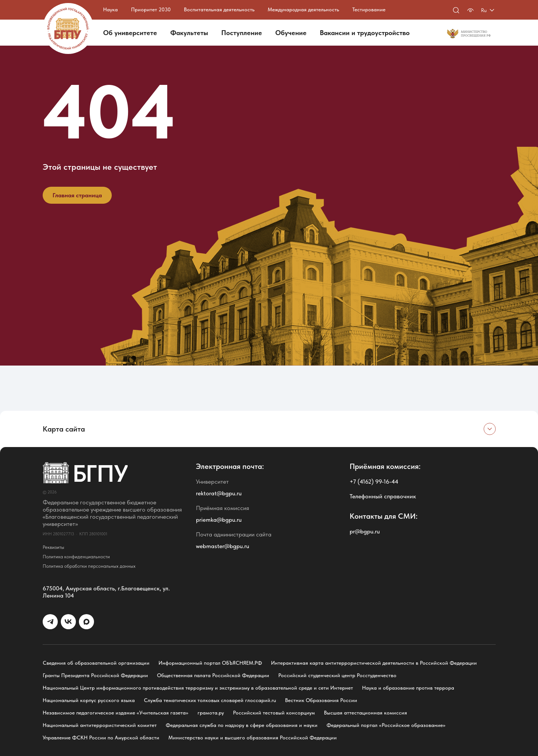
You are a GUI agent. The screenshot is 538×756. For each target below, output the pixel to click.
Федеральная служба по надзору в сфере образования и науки (242, 725)
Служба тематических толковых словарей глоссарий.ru (210, 700)
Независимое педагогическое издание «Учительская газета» (116, 713)
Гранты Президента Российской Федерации (95, 675)
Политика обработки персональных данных (89, 566)
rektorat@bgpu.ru (219, 493)
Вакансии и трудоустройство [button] (365, 33)
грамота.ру (211, 713)
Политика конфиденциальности (76, 557)
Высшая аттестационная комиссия (365, 713)
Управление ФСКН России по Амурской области (101, 738)
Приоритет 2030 (151, 9)
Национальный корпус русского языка (89, 700)
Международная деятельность (303, 9)
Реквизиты (53, 547)
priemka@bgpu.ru (219, 520)
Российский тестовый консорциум (274, 713)
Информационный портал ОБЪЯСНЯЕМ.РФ (210, 663)
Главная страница (77, 195)
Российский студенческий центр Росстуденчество (337, 675)
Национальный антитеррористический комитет (100, 725)
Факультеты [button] (189, 33)
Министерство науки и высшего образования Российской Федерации (253, 738)
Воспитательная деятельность (219, 9)
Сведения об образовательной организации (96, 663)
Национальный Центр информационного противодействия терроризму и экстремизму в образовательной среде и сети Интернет (198, 688)
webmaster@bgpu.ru (223, 546)
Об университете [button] (130, 33)
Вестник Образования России (321, 700)
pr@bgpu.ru (365, 531)
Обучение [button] (291, 33)
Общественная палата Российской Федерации (213, 675)
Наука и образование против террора (408, 688)
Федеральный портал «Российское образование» (386, 725)
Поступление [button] (242, 33)
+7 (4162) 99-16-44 (374, 482)
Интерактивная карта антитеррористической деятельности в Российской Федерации (374, 663)
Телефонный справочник (383, 496)
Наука (110, 9)
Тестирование (369, 9)
